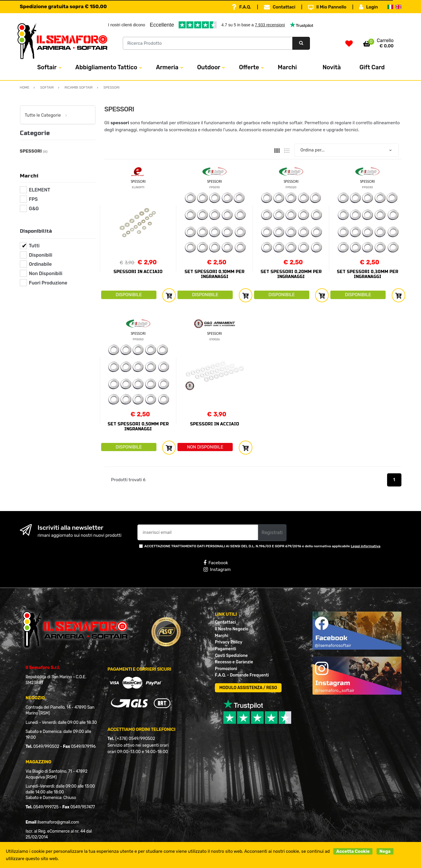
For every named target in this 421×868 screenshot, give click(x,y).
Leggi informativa (366, 546)
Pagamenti (226, 649)
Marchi (287, 67)
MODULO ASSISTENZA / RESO (248, 688)
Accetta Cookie (353, 851)
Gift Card (372, 67)
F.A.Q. (241, 7)
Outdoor (209, 67)
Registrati (272, 533)
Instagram (217, 570)
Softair (47, 67)
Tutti (34, 246)
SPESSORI (138, 181)
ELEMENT (40, 190)
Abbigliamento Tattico (106, 67)
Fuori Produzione (48, 283)
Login (368, 7)
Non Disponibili (46, 273)
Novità (332, 67)
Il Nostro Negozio (232, 629)
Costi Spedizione (231, 656)
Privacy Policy (229, 642)
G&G (34, 209)
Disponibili (41, 255)
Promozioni (226, 669)
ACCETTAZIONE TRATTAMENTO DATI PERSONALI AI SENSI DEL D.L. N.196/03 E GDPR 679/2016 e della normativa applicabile (263, 546)
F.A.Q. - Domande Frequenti (242, 675)
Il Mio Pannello (327, 7)
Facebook (216, 563)
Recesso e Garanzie (234, 662)
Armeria (167, 67)
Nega (385, 851)
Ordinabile (40, 264)
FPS (33, 199)
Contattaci (280, 7)
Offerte (249, 67)
